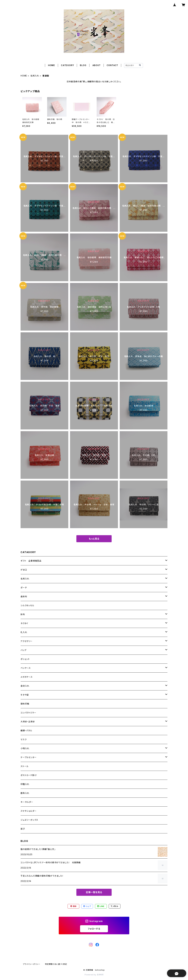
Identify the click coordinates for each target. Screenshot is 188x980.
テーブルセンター (28, 757)
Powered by (94, 975)
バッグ (23, 650)
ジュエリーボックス (29, 820)
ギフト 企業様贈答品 (31, 561)
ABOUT (96, 65)
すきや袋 (25, 695)
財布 (23, 614)
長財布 (24, 596)
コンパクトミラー (28, 713)
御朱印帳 (25, 704)
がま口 (24, 570)
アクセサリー (27, 641)
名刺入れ (35, 76)
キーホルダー (27, 802)
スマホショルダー (28, 811)
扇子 (23, 829)
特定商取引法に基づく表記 (56, 964)
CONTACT (112, 65)
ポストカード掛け (29, 775)
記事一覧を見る (94, 892)
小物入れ (25, 748)
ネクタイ (24, 623)
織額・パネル (26, 730)
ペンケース (26, 668)
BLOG (83, 65)
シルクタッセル (27, 605)
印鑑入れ (25, 784)
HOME (51, 65)
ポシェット (25, 659)
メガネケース (27, 677)
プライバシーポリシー (32, 964)
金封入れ (25, 686)
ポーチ (24, 588)
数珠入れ (25, 793)
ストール (25, 766)
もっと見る (94, 539)
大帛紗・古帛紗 (28, 722)
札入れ (24, 632)
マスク (24, 739)
